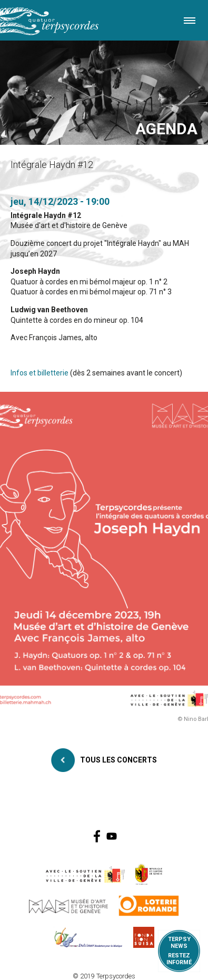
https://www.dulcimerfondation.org (88, 937)
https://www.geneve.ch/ (85, 874)
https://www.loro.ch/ (149, 906)
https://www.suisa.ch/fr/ (144, 937)
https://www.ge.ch (149, 874)
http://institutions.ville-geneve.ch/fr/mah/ (68, 906)
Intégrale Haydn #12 (46, 215)
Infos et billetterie (39, 373)
